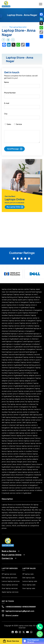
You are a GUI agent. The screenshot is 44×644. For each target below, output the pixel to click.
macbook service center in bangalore (23, 485)
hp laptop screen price (15, 402)
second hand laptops (34, 292)
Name (6, 82)
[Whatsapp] (40, 634)
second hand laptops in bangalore (22, 349)
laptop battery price (9, 297)
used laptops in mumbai (11, 344)
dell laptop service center (12, 422)
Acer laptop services (10, 588)
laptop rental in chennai (33, 357)
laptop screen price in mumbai (30, 391)
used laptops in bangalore (12, 341)
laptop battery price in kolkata (20, 373)
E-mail (7, 103)
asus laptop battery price (12, 459)
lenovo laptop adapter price (24, 438)
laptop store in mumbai (16, 305)
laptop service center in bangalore (22, 321)
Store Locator (12, 615)
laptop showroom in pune (12, 313)
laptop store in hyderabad (19, 307)
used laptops (8, 294)
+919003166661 (29, 607)
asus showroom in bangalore (22, 475)
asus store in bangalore (22, 464)
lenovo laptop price (18, 435)
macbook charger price (15, 480)
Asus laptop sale (29, 585)
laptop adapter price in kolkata (21, 383)
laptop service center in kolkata (21, 326)
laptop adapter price (26, 297)
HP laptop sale (28, 574)
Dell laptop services (9, 578)
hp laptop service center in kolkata (22, 412)
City (6, 114)
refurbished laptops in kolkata (20, 336)
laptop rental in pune (32, 360)
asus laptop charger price (17, 462)
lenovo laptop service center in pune (25, 449)
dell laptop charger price (11, 420)
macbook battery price (15, 477)
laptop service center (21, 289)
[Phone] (40, 627)
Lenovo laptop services (11, 581)
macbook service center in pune (14, 488)
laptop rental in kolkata (30, 362)
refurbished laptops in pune (12, 334)
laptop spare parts (20, 300)
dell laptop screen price (31, 420)
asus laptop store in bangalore (23, 467)
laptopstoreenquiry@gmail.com (20, 611)
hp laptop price (19, 396)
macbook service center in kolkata (29, 490)
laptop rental (19, 294)
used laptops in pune (31, 341)
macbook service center (12, 483)
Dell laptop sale (29, 578)
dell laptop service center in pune (24, 428)
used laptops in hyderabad (12, 347)
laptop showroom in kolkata (19, 315)
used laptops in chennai (28, 339)
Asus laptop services (10, 585)
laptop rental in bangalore (12, 360)
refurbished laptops (17, 292)
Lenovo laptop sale (30, 581)
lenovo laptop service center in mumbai (17, 451)
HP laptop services (9, 574)
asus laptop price (31, 456)
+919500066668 (13, 607)
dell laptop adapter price (32, 417)
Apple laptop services (10, 592)
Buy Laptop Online (13, 207)
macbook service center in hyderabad (17, 493)
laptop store (7, 289)
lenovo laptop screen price (29, 441)
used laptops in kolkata (30, 344)
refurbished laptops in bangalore (21, 331)
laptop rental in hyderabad (12, 365)
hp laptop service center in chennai (22, 404)
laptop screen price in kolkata (13, 394)
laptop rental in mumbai (11, 362)
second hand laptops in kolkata (21, 354)
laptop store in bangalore (19, 302)
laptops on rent (31, 294)
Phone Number (10, 93)
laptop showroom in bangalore (31, 310)
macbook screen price (34, 480)
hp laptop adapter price (16, 399)
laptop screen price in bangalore (21, 388)
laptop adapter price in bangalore (22, 378)
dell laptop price (36, 415)
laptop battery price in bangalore (22, 368)
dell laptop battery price (12, 417)
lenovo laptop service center (13, 443)
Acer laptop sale (29, 588)
